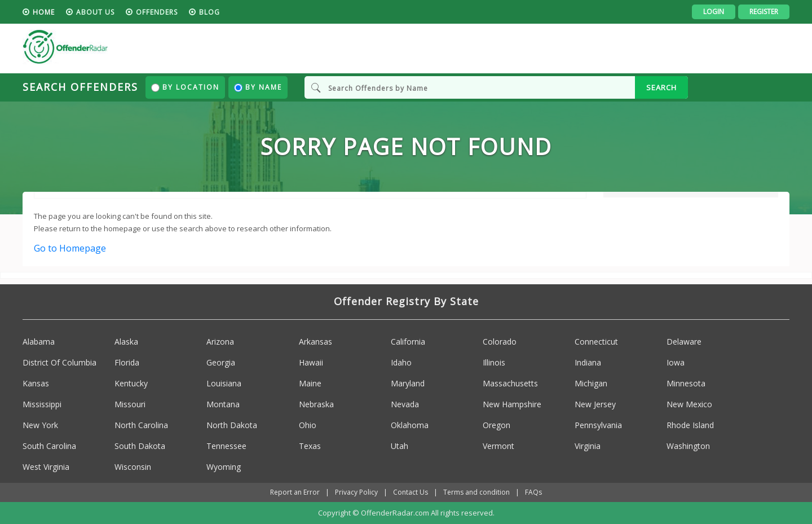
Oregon (497, 425)
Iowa (676, 362)
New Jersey (595, 404)
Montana (223, 404)
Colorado (500, 342)
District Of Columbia (59, 362)
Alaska (126, 342)
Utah (400, 446)
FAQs (533, 492)
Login (714, 12)
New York (40, 425)
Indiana (588, 362)
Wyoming (224, 467)
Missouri (130, 404)
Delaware (684, 342)
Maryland (408, 383)
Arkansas (315, 342)
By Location (185, 87)
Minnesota (686, 383)
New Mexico (689, 404)
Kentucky (131, 383)
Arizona (220, 342)
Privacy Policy (356, 492)
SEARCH (661, 87)
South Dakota (140, 446)
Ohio (308, 425)
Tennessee (226, 446)
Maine (310, 383)
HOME (44, 12)
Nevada (405, 404)
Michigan (591, 383)
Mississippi (42, 404)
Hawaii (311, 362)
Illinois (494, 362)
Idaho (401, 362)
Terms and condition (476, 492)
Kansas (36, 383)
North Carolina (141, 425)
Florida (127, 362)
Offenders (157, 12)
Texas (310, 446)
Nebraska (316, 404)
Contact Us (411, 492)
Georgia (221, 362)
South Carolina (49, 446)
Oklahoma (410, 425)
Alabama (39, 342)
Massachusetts (510, 383)
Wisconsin (133, 467)
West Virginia (46, 467)
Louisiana (224, 383)
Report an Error (295, 492)
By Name (258, 87)
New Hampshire (512, 404)
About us (95, 12)
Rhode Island (690, 425)
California (408, 342)
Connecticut (596, 342)
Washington (688, 446)
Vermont (498, 446)
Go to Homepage (70, 248)
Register (764, 12)
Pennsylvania (598, 425)
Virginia (588, 446)
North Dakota (232, 425)
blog (209, 12)
